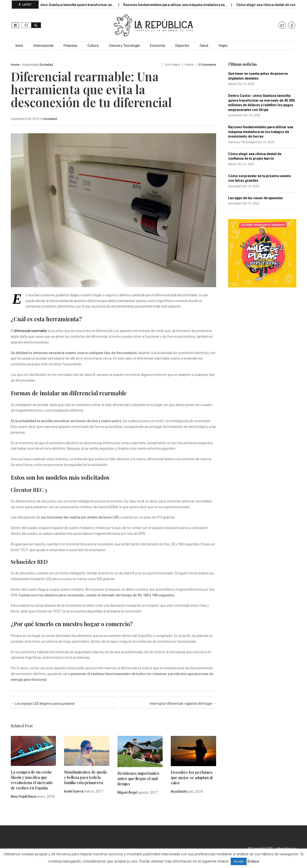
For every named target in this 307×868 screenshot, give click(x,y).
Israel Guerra (74, 791)
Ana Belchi (179, 792)
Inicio (19, 46)
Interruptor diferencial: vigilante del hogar (183, 704)
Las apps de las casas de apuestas (256, 198)
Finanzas (70, 46)
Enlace (253, 861)
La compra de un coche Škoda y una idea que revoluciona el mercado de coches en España (32, 780)
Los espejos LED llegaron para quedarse (43, 704)
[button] (15, 25)
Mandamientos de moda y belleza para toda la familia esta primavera (85, 777)
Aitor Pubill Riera (23, 797)
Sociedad (46, 65)
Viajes (223, 46)
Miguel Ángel (127, 792)
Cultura (93, 46)
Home (15, 65)
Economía (157, 46)
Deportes (182, 46)
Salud (204, 46)
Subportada (31, 65)
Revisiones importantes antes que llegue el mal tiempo (138, 778)
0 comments (207, 65)
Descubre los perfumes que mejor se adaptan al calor (192, 778)
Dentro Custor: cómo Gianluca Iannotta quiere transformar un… (70, 5)
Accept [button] (239, 861)
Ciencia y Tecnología (124, 46)
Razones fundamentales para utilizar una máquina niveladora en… (180, 5)
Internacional (43, 46)
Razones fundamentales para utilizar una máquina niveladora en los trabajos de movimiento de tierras (261, 132)
